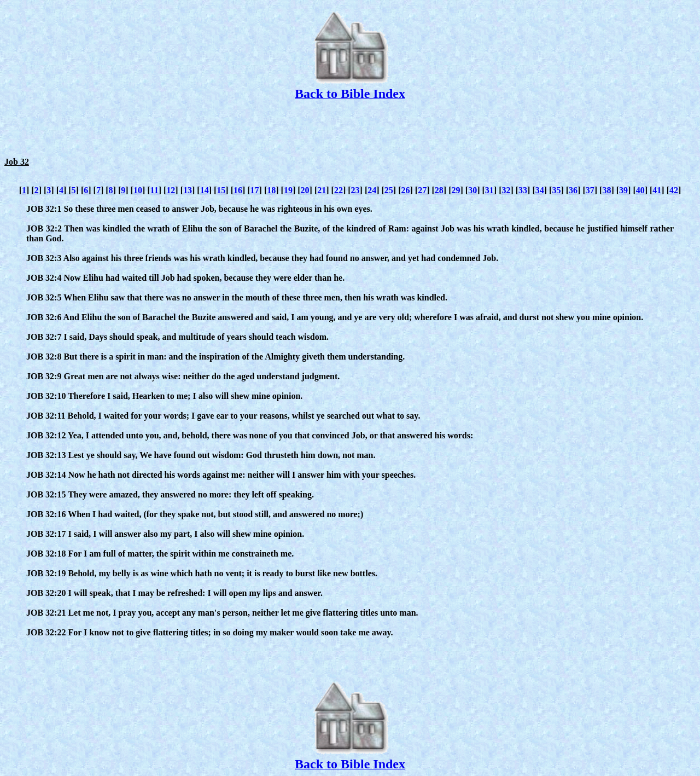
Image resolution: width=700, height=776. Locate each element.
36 (573, 190)
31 (489, 190)
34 (540, 190)
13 (188, 190)
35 (556, 190)
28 (439, 190)
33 (523, 190)
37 (590, 190)
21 (322, 190)
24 (372, 190)
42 (674, 190)
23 (355, 190)
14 (205, 190)
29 (456, 190)
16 (238, 190)
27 (422, 190)
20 (305, 190)
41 (657, 190)
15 (221, 190)
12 (171, 190)
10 (138, 190)
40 (640, 190)
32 (506, 190)
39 (623, 190)
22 (339, 190)
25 (389, 190)
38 (606, 190)
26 (406, 190)
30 (472, 190)
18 (271, 190)
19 (288, 190)
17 (255, 190)
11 (154, 190)
